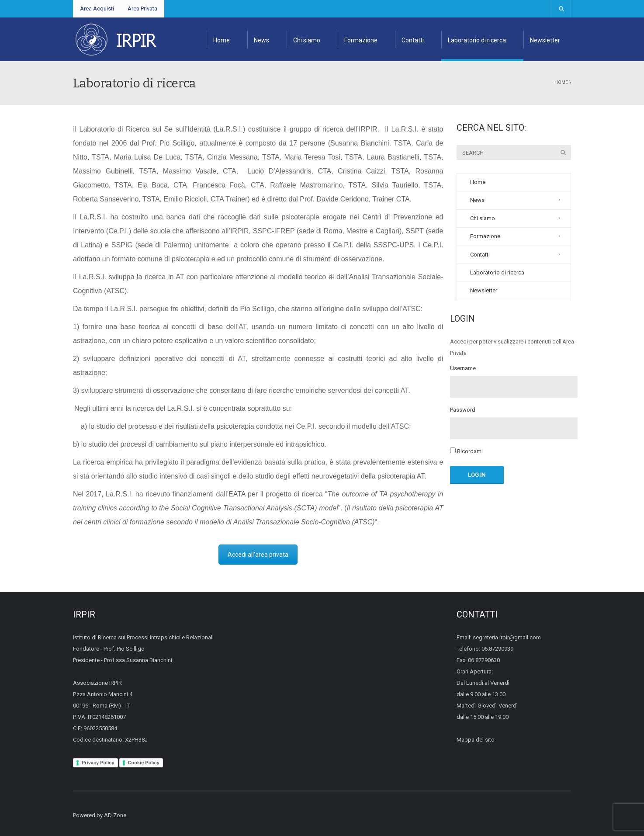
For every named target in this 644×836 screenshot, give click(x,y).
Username (463, 368)
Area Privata (142, 9)
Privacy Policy (98, 763)
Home (222, 40)
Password (463, 410)
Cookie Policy (144, 763)
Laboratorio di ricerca (477, 40)
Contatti (413, 40)
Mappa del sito (476, 740)
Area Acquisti (97, 9)
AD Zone (115, 815)
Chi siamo (307, 40)
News (261, 40)
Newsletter (545, 40)
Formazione (361, 40)
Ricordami (466, 451)
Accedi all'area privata (258, 555)
